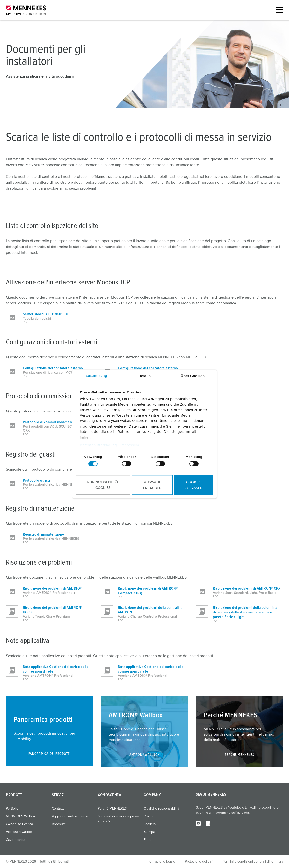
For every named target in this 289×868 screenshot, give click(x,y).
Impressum (130, 445)
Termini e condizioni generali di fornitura (253, 862)
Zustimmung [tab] (96, 376)
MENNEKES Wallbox (21, 816)
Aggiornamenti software (70, 816)
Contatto (58, 809)
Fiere (148, 840)
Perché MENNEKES (112, 809)
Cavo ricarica (15, 840)
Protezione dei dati (199, 862)
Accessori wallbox (19, 832)
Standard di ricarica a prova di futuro (118, 818)
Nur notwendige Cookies (103, 485)
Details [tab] (144, 376)
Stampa (149, 832)
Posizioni (150, 816)
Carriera (150, 824)
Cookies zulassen (194, 485)
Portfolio (12, 809)
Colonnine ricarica (19, 824)
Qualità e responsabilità (161, 809)
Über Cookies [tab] (193, 376)
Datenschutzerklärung (98, 445)
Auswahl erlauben (152, 485)
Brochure (59, 824)
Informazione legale (160, 862)
